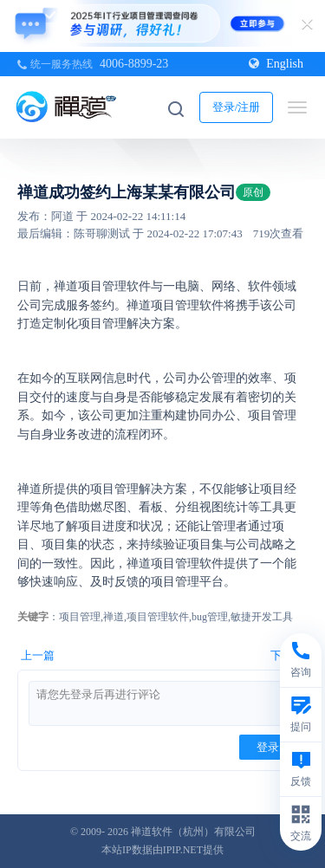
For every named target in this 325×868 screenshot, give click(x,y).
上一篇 (38, 655)
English (276, 64)
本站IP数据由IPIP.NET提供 (162, 850)
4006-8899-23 (134, 64)
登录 (268, 747)
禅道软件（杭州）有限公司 (193, 832)
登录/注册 (237, 107)
